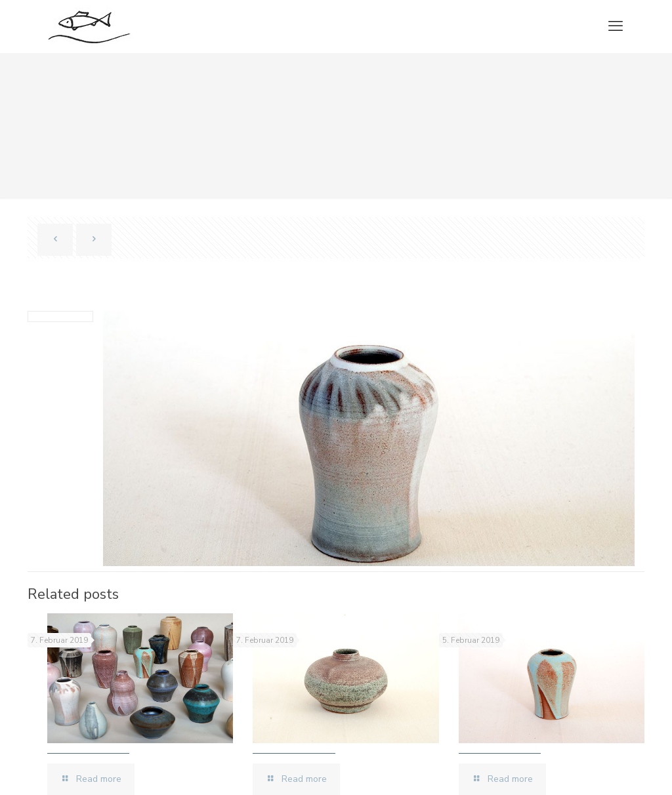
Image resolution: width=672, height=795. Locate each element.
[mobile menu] (616, 26)
